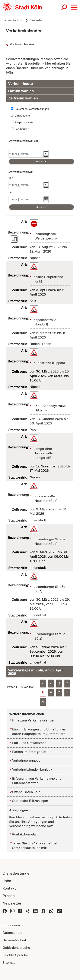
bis (10, 192)
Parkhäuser (22, 129)
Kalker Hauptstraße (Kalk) (48, 279)
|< (43, 684)
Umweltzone (22, 116)
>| (43, 702)
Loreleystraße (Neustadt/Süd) (45, 498)
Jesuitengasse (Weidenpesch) (45, 236)
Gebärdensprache (16, 948)
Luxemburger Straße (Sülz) (49, 589)
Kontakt (9, 888)
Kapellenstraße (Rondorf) (45, 322)
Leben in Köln (13, 20)
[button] (74, 7)
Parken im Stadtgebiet (29, 752)
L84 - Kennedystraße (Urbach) (50, 408)
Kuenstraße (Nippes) (49, 363)
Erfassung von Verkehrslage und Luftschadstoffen (37, 781)
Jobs (7, 881)
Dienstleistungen (17, 873)
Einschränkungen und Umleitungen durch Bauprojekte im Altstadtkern (39, 732)
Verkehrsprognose (26, 760)
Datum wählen (21, 91)
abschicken (41, 162)
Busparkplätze (24, 122)
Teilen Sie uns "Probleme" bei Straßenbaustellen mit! (35, 845)
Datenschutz (12, 933)
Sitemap (9, 963)
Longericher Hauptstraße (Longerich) (43, 453)
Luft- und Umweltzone (29, 743)
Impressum (11, 925)
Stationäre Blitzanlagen (30, 801)
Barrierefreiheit (14, 940)
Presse (9, 896)
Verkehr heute (20, 84)
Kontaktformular (25, 834)
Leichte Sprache (15, 955)
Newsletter (12, 903)
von (11, 178)
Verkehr (36, 20)
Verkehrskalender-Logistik (32, 769)
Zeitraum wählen (23, 98)
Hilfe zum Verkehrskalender (33, 720)
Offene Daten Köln (26, 792)
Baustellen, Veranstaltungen (32, 109)
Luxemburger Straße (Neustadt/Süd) (49, 541)
